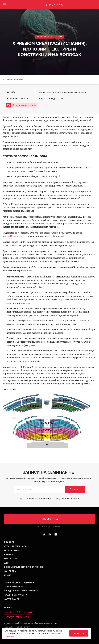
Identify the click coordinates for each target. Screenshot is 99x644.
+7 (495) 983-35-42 (19, 612)
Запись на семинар (13, 80)
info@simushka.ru (18, 617)
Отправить (76, 489)
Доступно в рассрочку (24, 105)
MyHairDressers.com (13, 236)
